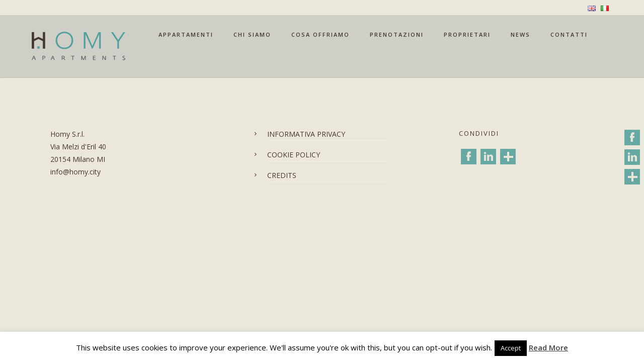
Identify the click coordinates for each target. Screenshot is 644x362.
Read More (548, 347)
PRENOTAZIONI (397, 34)
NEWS (520, 34)
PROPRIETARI (467, 34)
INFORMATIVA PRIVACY (306, 134)
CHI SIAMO (252, 34)
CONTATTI (569, 34)
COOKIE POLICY (294, 155)
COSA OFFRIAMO (320, 34)
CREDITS (282, 175)
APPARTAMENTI (186, 34)
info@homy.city (75, 172)
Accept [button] (511, 348)
